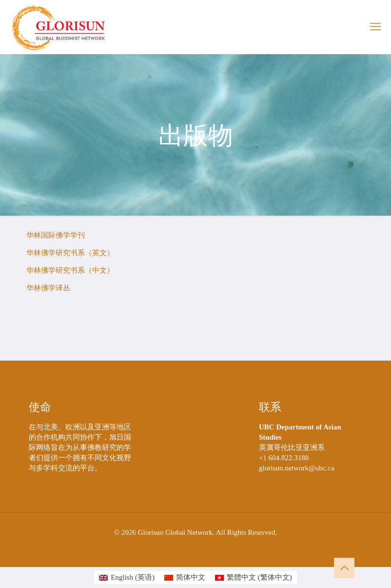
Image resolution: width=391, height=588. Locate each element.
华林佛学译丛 (48, 288)
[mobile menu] (375, 27)
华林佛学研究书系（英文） (70, 253)
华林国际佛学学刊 (56, 235)
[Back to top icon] (344, 568)
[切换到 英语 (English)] (127, 578)
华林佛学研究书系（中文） (70, 270)
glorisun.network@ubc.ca (297, 468)
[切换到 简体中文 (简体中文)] (185, 578)
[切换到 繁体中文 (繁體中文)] (254, 578)
